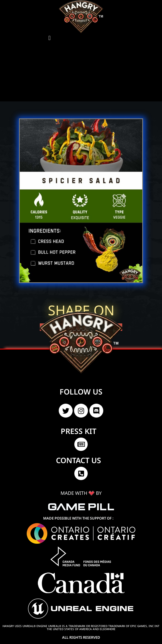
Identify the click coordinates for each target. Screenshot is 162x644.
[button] (49, 38)
